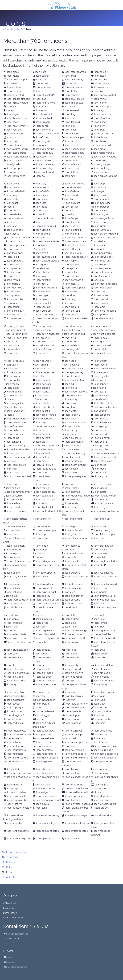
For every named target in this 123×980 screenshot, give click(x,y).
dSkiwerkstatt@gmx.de (17, 934)
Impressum (11, 962)
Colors (10, 867)
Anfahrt (10, 957)
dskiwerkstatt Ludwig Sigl (14, 29)
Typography (13, 857)
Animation (12, 877)
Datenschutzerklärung (17, 967)
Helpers (11, 862)
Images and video (16, 852)
